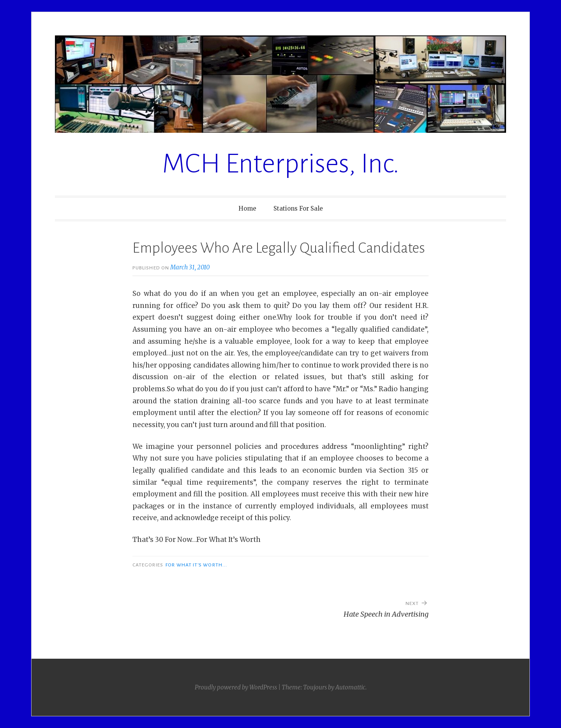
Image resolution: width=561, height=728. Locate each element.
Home (247, 208)
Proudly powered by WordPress (236, 687)
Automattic (350, 687)
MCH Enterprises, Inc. (281, 164)
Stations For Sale (298, 208)
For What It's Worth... (196, 565)
